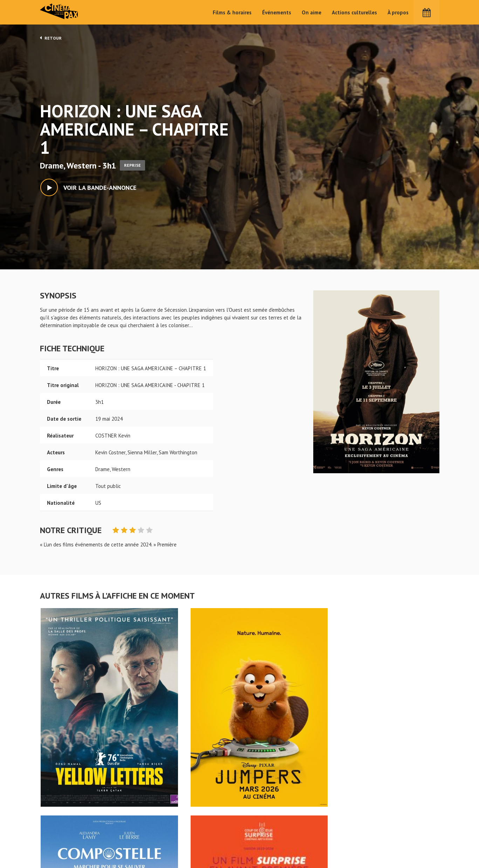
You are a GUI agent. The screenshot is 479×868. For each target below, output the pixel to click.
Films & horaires (232, 12)
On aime (312, 12)
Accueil (194, 819)
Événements (277, 12)
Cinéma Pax (61, 12)
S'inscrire (364, 837)
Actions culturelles (354, 12)
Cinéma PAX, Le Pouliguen (265, 841)
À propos (398, 12)
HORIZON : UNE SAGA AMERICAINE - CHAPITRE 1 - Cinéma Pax (58, 808)
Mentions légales (60, 843)
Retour (51, 38)
